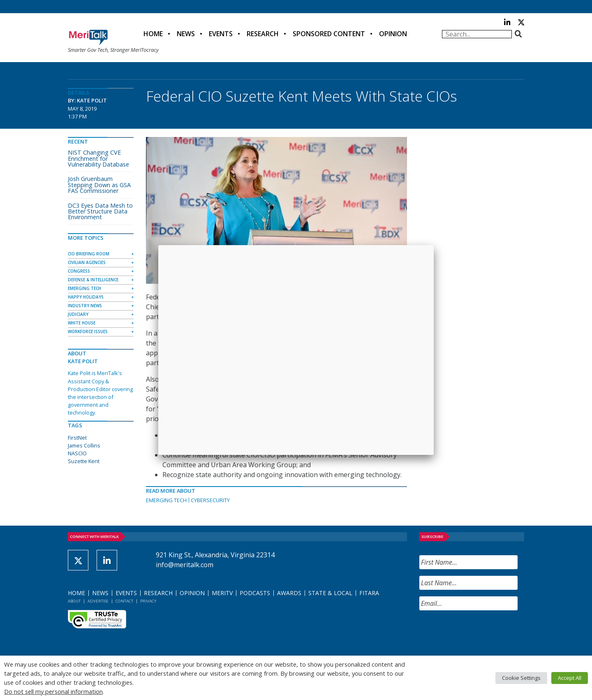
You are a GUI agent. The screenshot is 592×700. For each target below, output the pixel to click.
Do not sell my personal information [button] (53, 691)
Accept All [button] (570, 678)
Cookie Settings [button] (521, 678)
